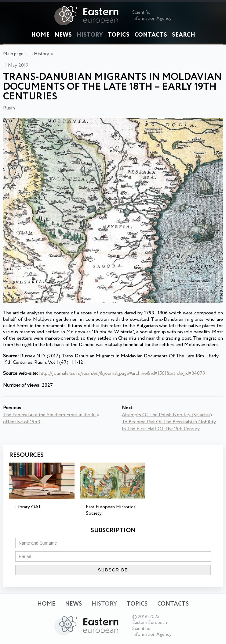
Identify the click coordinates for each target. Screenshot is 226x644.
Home (40, 35)
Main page (13, 54)
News (63, 35)
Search (184, 35)
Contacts (151, 35)
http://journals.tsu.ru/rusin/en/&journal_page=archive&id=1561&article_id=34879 (122, 373)
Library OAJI (29, 507)
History (90, 35)
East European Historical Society (111, 510)
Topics (119, 35)
